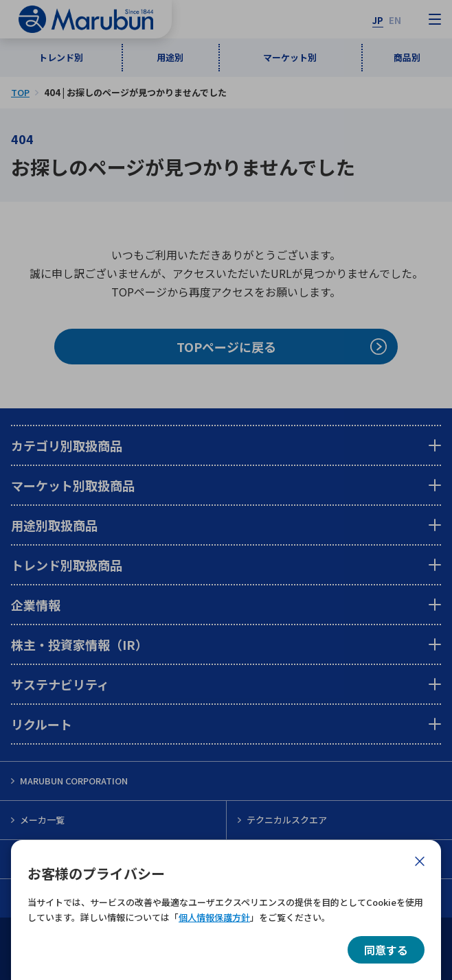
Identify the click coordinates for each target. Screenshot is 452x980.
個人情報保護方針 (214, 917)
